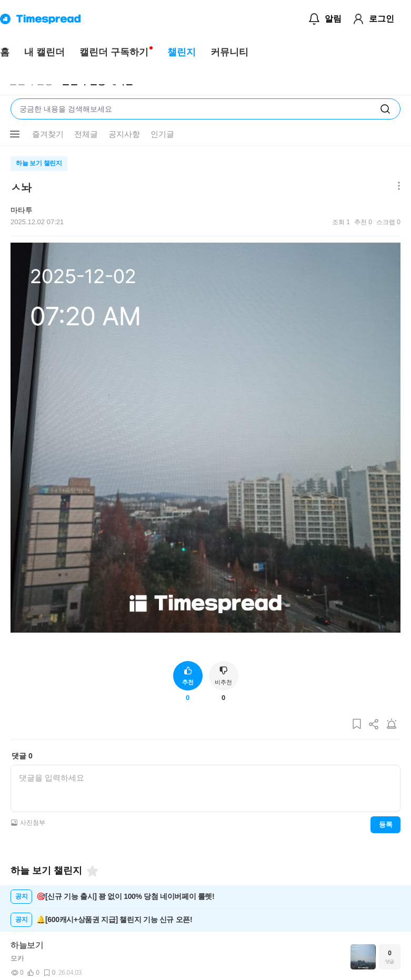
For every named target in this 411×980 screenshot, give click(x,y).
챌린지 (182, 52)
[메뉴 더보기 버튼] (15, 134)
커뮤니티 (229, 52)
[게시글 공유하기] (374, 724)
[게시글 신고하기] (392, 724)
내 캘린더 (44, 52)
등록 (385, 824)
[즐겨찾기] (92, 871)
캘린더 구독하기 (114, 52)
